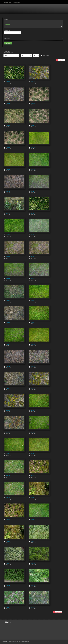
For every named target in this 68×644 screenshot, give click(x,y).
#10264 (33, 301)
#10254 (33, 410)
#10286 (8, 147)
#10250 (33, 454)
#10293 (33, 82)
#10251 (8, 454)
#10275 (33, 213)
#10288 (8, 126)
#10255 (8, 410)
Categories (7, 2)
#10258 (33, 366)
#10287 (33, 126)
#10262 (33, 323)
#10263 (8, 323)
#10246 (33, 498)
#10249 (8, 476)
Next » (63, 60)
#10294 (8, 82)
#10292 (8, 104)
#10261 (8, 344)
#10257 (8, 388)
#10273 (33, 235)
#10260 (33, 344)
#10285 (33, 147)
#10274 (8, 235)
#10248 (33, 476)
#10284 (8, 169)
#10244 (33, 520)
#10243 (8, 542)
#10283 (33, 169)
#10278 (8, 191)
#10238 (33, 585)
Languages (16, 2)
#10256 (33, 388)
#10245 (8, 520)
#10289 (33, 104)
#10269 (8, 279)
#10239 (8, 585)
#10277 (33, 191)
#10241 (8, 563)
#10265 (8, 301)
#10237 (8, 607)
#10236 (33, 607)
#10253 (8, 432)
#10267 (33, 279)
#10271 (33, 257)
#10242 (33, 542)
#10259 (8, 366)
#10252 (33, 432)
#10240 (33, 563)
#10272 (8, 257)
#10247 (8, 498)
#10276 (8, 213)
